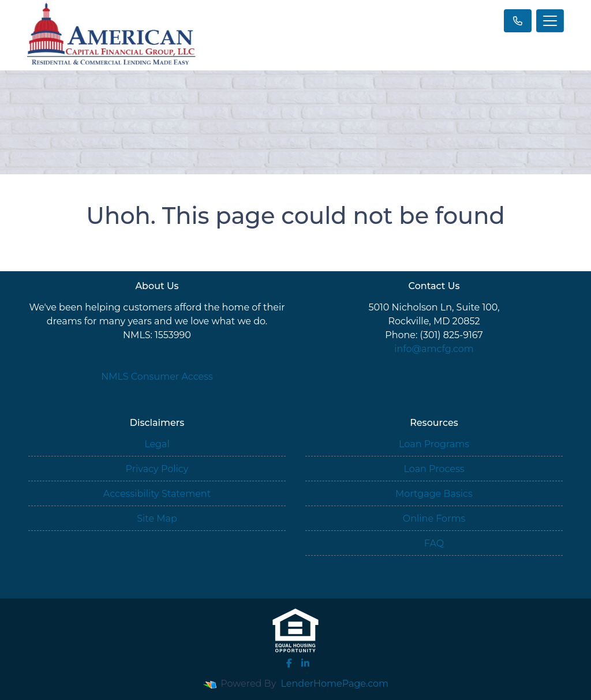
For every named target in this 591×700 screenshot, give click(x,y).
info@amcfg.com (434, 349)
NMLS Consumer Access (157, 377)
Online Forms (434, 519)
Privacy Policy (157, 469)
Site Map (157, 519)
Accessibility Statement (157, 494)
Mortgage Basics (434, 494)
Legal (157, 444)
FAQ (434, 543)
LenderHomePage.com (335, 684)
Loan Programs (434, 444)
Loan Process (434, 469)
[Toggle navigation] (550, 21)
